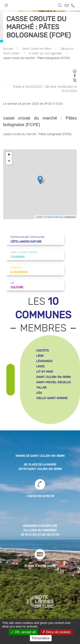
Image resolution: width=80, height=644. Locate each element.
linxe (40, 366)
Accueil (8, 49)
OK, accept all (23, 632)
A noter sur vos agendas (45, 54)
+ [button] (9, 155)
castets (43, 351)
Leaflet (39, 217)
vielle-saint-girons (52, 398)
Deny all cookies (56, 632)
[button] (6, 4)
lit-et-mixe (45, 372)
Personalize (41, 638)
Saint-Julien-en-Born (37, 49)
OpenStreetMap (55, 217)
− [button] (9, 161)
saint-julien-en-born (53, 377)
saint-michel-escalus (53, 382)
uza (39, 393)
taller (41, 388)
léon (40, 356)
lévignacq (44, 361)
